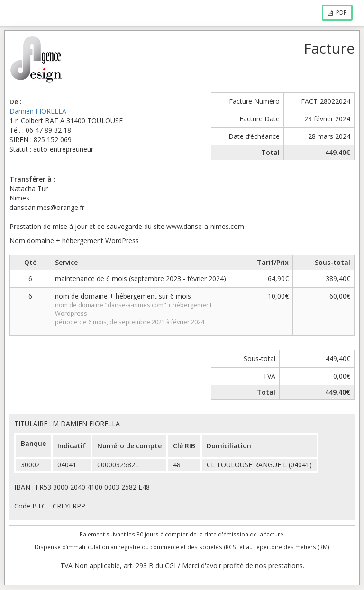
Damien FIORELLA (38, 111)
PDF (337, 13)
